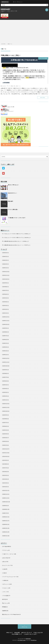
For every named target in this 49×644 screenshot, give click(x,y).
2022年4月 (5, 434)
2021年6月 (5, 472)
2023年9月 (5, 370)
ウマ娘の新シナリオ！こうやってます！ (17, 218)
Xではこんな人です (38, 633)
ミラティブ (5, 592)
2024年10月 (5, 324)
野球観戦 (4, 607)
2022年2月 (5, 441)
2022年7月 (5, 423)
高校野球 (4, 611)
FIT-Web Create (22, 640)
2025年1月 (5, 313)
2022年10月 (5, 411)
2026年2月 (5, 264)
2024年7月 (5, 336)
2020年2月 (5, 532)
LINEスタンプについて (27, 633)
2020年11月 (5, 498)
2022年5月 (5, 430)
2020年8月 (5, 509)
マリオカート (5, 588)
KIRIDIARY (6, 9)
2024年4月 (5, 347)
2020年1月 (5, 536)
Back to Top (25, 627)
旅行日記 (4, 599)
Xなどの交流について (17, 634)
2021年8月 (5, 464)
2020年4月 (5, 524)
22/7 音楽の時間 (6, 546)
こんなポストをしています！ (30, 634)
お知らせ (4, 562)
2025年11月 (5, 275)
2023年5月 (5, 385)
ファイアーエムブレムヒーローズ (10, 577)
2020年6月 (5, 517)
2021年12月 (5, 449)
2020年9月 (5, 506)
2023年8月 (5, 373)
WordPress (34, 640)
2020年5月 (5, 521)
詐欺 (14, 86)
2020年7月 (5, 513)
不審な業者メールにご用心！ (11, 55)
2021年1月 (5, 490)
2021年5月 (5, 475)
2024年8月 (5, 332)
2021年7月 (5, 468)
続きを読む (43, 97)
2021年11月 (5, 453)
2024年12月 (5, 317)
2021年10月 (5, 456)
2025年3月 (5, 306)
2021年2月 (5, 487)
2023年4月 (5, 389)
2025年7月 (5, 290)
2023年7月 (5, 377)
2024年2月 (5, 351)
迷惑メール (18, 86)
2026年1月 (5, 268)
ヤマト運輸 (11, 86)
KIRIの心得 (17, 633)
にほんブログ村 (7, 107)
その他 (4, 569)
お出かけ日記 (5, 558)
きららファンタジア (7, 565)
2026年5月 (5, 256)
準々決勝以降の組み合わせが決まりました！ (12, 241)
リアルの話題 (44, 58)
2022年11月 (5, 407)
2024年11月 (5, 321)
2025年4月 (5, 302)
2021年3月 (5, 483)
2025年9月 (5, 283)
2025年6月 (5, 294)
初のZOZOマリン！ (13, 193)
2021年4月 (5, 479)
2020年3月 (5, 528)
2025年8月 (5, 287)
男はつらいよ (5, 603)
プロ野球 (4, 580)
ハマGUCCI (26, 245)
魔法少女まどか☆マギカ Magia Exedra (11, 614)
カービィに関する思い (13, 209)
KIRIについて (9, 633)
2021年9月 (5, 460)
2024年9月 (5, 328)
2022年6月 (5, 426)
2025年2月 (5, 309)
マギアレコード (6, 584)
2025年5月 (5, 298)
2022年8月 (5, 419)
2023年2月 (5, 396)
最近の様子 (11, 201)
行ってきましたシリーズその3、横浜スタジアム (13, 234)
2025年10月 (5, 279)
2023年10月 (5, 366)
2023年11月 (5, 362)
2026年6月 (5, 253)
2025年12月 (5, 272)
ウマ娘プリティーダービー (8, 554)
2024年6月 (5, 340)
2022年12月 (5, 404)
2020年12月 (5, 494)
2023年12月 (5, 358)
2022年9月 (5, 415)
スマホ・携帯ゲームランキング (7, 111)
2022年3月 (5, 438)
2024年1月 (5, 355)
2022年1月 (5, 445)
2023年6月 (5, 381)
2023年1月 (5, 400)
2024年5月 (5, 343)
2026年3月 (5, 260)
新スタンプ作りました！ (14, 185)
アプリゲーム (5, 550)
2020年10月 (5, 502)
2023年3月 (5, 392)
